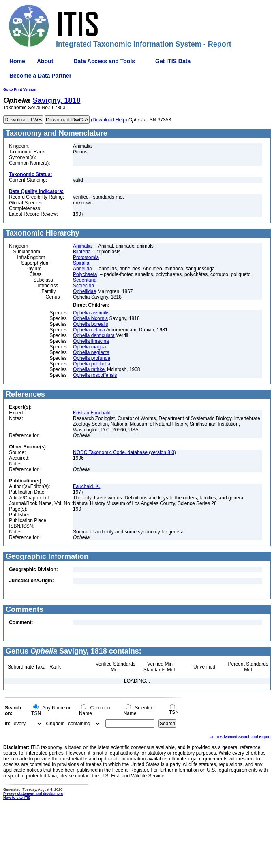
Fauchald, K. (87, 486)
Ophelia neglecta (91, 352)
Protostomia (86, 257)
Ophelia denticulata (94, 335)
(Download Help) (109, 120)
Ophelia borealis (91, 324)
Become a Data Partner (40, 76)
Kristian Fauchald (92, 413)
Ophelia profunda (92, 358)
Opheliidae (85, 291)
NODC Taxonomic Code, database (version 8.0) (124, 452)
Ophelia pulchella (92, 364)
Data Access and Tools (104, 61)
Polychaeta (85, 274)
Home (17, 61)
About (45, 61)
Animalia (82, 246)
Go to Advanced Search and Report (240, 737)
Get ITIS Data (173, 61)
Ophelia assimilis (91, 313)
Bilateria (82, 252)
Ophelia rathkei (89, 369)
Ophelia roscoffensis (95, 375)
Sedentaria (85, 280)
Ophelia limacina (91, 341)
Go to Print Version (20, 89)
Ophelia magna (89, 347)
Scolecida (83, 286)
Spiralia (81, 263)
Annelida (82, 269)
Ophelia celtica (89, 330)
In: (7, 724)
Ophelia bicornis (90, 318)
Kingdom (55, 724)
